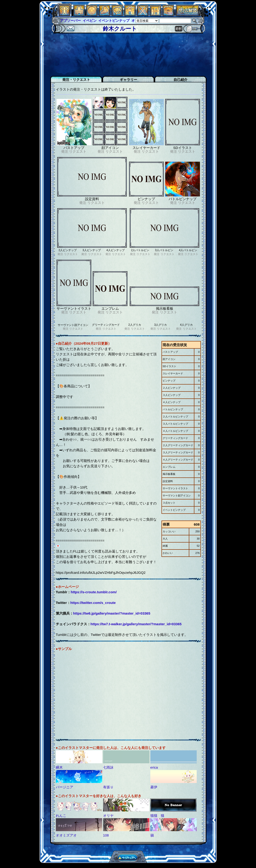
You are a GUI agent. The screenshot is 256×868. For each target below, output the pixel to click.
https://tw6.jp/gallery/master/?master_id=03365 (112, 613)
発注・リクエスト (76, 80)
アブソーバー (70, 21)
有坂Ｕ (108, 787)
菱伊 (154, 787)
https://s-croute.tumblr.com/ (94, 592)
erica (154, 767)
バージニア (65, 787)
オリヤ (108, 816)
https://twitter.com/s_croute (93, 603)
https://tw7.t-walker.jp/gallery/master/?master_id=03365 (136, 624)
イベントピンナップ (114, 21)
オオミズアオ (66, 835)
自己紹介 (180, 80)
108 (106, 835)
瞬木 (59, 767)
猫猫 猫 (157, 816)
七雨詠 (108, 767)
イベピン (90, 21)
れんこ (61, 816)
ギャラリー (128, 80)
